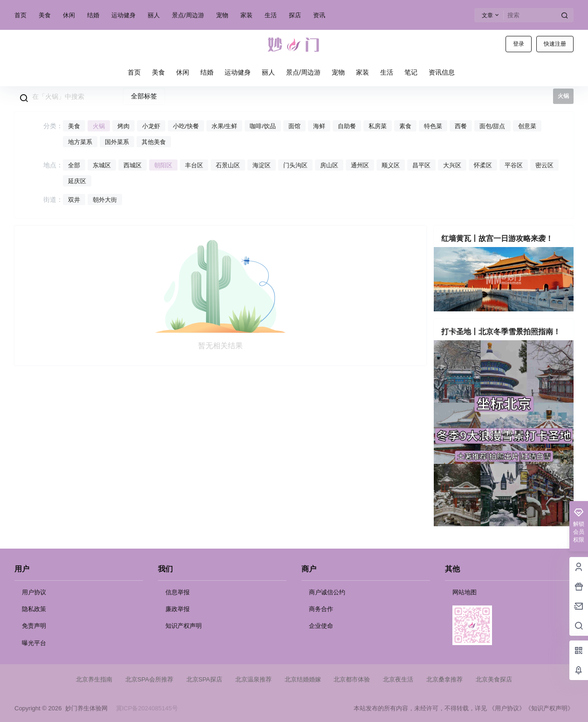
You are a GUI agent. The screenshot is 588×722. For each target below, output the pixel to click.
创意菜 (527, 126)
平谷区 (514, 165)
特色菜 (433, 126)
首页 (21, 15)
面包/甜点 (492, 126)
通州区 (360, 165)
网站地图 (465, 592)
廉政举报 (178, 609)
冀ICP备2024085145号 (147, 708)
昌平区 (421, 165)
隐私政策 (34, 609)
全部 (74, 165)
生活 (271, 15)
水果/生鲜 (225, 126)
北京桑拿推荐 (444, 679)
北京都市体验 (352, 679)
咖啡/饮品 (263, 126)
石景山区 (228, 165)
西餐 (461, 126)
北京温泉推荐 (253, 679)
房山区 (329, 165)
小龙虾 (151, 126)
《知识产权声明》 (549, 708)
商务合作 (321, 609)
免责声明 (34, 626)
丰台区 (194, 165)
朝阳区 (163, 165)
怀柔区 (483, 165)
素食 (405, 126)
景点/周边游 (188, 15)
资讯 (319, 15)
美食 (45, 15)
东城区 (102, 165)
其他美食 (154, 142)
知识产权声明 (184, 626)
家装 (246, 15)
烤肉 (123, 126)
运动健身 (123, 15)
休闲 (69, 15)
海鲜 (319, 126)
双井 (74, 200)
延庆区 (77, 181)
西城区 (133, 165)
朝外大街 (105, 200)
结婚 (93, 15)
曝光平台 (34, 643)
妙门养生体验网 (84, 708)
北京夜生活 (398, 679)
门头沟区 (295, 165)
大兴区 (452, 165)
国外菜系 (117, 142)
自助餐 (347, 126)
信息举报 (178, 592)
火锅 (99, 126)
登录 (519, 44)
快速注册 (555, 44)
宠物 (222, 15)
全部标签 (144, 96)
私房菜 (378, 126)
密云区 (544, 165)
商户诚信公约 (327, 592)
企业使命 (321, 626)
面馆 (294, 126)
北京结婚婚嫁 (303, 679)
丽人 (154, 15)
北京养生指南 (94, 679)
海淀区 (262, 165)
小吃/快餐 (186, 126)
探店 (295, 15)
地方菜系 (80, 142)
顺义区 (391, 165)
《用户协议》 (507, 708)
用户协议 (34, 592)
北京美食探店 (494, 679)
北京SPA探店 (204, 679)
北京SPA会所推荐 (149, 679)
